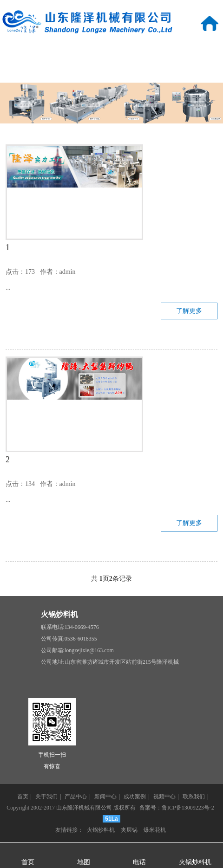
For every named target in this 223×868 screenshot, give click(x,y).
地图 (84, 862)
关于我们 (37, 53)
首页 (23, 797)
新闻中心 (186, 53)
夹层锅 (129, 830)
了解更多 (189, 311)
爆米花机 (155, 830)
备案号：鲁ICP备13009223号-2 (177, 808)
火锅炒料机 (59, 614)
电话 (139, 862)
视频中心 (111, 72)
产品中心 (111, 53)
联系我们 (186, 72)
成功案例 (37, 72)
